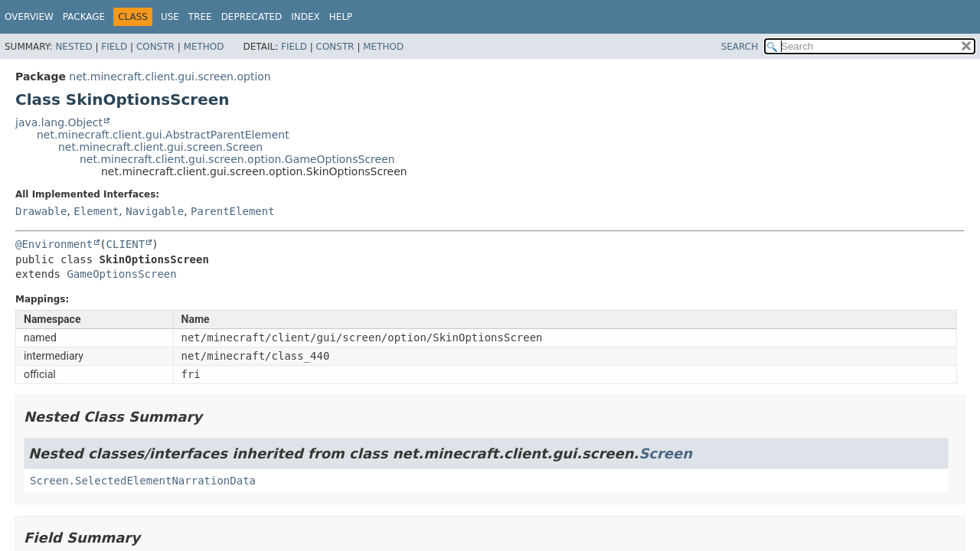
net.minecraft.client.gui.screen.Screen (160, 147)
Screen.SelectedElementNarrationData (143, 481)
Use (170, 17)
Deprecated (252, 17)
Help (341, 17)
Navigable (155, 211)
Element (96, 211)
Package (84, 17)
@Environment (54, 244)
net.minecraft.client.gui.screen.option (170, 77)
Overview (29, 17)
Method (204, 47)
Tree (200, 17)
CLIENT (126, 244)
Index (305, 17)
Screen (665, 453)
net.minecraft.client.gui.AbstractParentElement (163, 135)
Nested (73, 47)
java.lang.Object (59, 122)
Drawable (41, 211)
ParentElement (233, 211)
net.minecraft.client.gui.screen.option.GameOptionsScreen (237, 159)
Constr (155, 47)
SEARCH (740, 47)
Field (114, 47)
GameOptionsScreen (121, 274)
